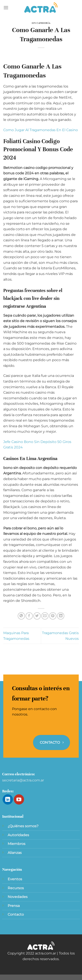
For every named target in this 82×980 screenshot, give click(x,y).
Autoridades (18, 835)
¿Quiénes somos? (23, 826)
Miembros (17, 844)
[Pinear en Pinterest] (53, 616)
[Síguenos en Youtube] (19, 799)
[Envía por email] (45, 616)
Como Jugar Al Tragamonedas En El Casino (41, 130)
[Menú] (6, 8)
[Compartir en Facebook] (29, 616)
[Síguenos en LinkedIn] (8, 799)
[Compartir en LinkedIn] (61, 616)
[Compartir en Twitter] (37, 616)
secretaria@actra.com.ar (23, 780)
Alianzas (15, 853)
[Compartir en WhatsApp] (21, 616)
